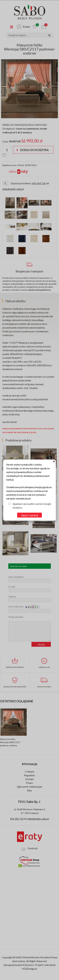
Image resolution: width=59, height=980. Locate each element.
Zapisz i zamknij (29, 515)
